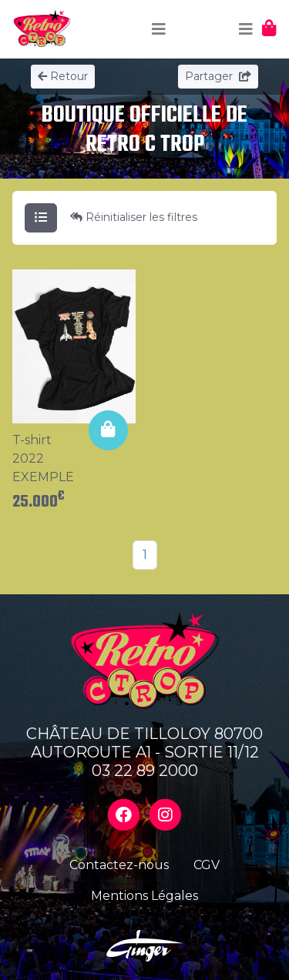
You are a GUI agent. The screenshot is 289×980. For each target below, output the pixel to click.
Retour (63, 76)
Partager (218, 76)
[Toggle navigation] (159, 29)
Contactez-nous (119, 865)
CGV (207, 865)
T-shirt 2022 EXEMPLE (43, 458)
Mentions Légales (144, 896)
